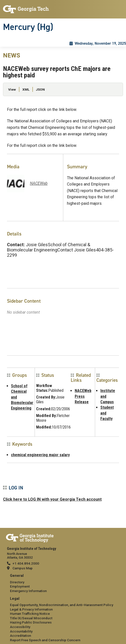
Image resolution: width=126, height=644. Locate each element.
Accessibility (20, 627)
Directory (17, 582)
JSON (40, 89)
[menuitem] (63, 583)
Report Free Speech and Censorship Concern (45, 640)
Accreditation (21, 636)
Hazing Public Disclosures (31, 622)
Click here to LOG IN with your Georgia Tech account (52, 499)
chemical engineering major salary (40, 455)
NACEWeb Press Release (83, 396)
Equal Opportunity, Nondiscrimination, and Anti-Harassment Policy (62, 605)
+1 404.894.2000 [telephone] (26, 563)
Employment (20, 586)
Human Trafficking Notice (30, 614)
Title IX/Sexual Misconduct (31, 618)
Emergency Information (28, 591)
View (12, 89)
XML (26, 89)
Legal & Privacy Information (31, 609)
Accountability (21, 631)
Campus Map (23, 568)
